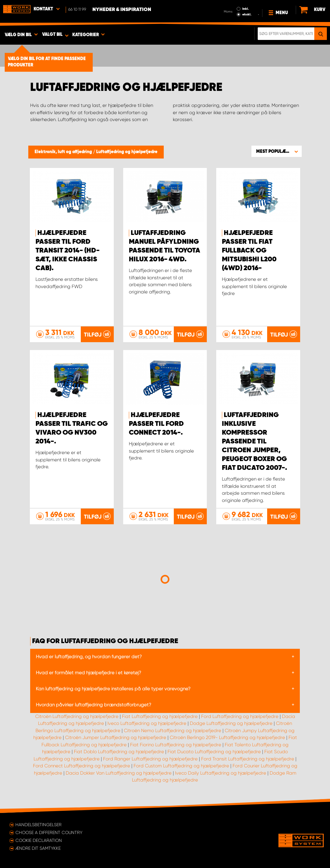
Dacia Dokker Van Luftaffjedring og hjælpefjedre (119, 773)
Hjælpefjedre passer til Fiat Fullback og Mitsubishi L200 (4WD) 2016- (249, 251)
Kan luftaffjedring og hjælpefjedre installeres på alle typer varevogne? (113, 689)
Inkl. (246, 9)
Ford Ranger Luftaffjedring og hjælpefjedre (150, 759)
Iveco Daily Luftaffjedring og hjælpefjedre (221, 773)
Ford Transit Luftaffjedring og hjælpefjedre (248, 759)
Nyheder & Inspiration (122, 10)
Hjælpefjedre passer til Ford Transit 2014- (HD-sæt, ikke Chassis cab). (68, 251)
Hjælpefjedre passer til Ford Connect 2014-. (156, 424)
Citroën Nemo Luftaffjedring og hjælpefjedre (173, 731)
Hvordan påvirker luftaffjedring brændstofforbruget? (93, 705)
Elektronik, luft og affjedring (64, 152)
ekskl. (247, 14)
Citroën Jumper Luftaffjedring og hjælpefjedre (116, 737)
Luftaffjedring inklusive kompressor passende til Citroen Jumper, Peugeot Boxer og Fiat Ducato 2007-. (255, 442)
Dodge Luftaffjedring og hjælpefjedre (231, 723)
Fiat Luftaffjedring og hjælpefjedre (160, 716)
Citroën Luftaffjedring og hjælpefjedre (77, 716)
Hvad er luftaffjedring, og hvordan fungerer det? (89, 657)
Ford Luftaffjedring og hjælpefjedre (240, 716)
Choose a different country (49, 832)
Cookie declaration (39, 840)
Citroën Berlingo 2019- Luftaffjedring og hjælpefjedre (227, 737)
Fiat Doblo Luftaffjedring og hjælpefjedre (119, 752)
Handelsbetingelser (38, 825)
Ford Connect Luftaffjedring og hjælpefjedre (82, 766)
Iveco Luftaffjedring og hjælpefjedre (147, 723)
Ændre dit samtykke (38, 848)
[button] (277, 151)
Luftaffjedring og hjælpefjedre (127, 152)
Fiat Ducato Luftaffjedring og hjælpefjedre (214, 752)
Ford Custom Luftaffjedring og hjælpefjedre (181, 766)
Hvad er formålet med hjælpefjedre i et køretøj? (88, 673)
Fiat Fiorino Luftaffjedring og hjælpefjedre (176, 745)
